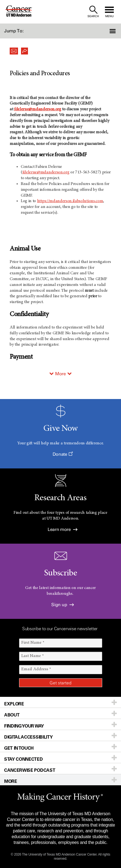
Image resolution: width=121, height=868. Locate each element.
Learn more (63, 529)
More (60, 374)
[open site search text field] (93, 12)
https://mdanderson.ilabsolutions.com (70, 201)
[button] (112, 31)
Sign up (62, 605)
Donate (63, 454)
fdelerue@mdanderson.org (38, 109)
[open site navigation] (109, 12)
